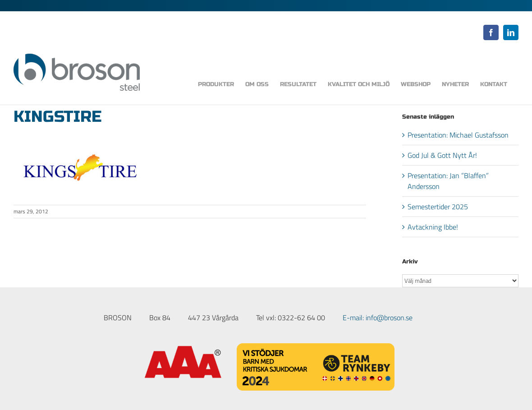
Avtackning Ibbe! (433, 227)
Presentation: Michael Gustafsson (458, 135)
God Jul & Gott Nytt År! (442, 155)
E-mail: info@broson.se (378, 318)
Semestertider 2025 (438, 207)
